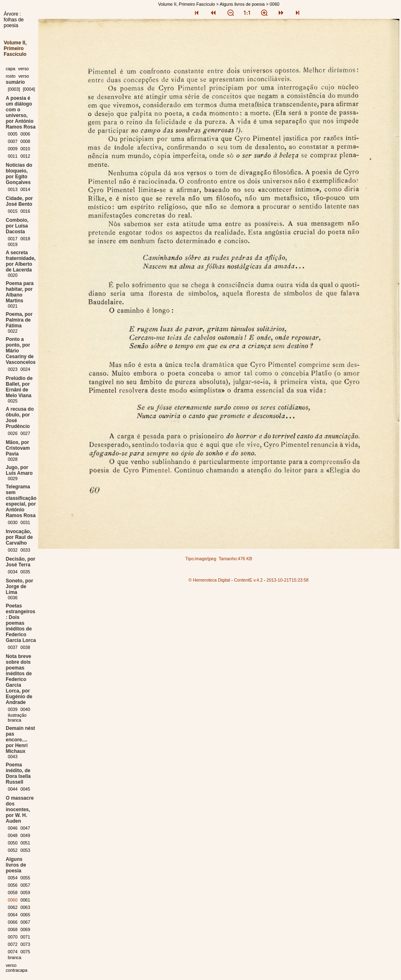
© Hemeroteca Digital (209, 580)
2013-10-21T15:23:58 (288, 580)
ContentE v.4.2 (248, 580)
